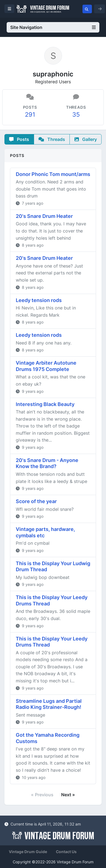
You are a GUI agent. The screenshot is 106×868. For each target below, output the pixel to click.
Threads (52, 139)
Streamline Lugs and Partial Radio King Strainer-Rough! (49, 704)
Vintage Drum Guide (28, 852)
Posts (19, 139)
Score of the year (36, 501)
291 (30, 114)
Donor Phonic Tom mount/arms (53, 174)
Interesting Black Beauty (45, 404)
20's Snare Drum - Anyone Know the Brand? (47, 463)
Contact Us (66, 852)
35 (76, 114)
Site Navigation (53, 27)
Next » (68, 795)
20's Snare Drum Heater (44, 216)
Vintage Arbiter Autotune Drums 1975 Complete (46, 366)
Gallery (86, 139)
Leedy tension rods (39, 300)
